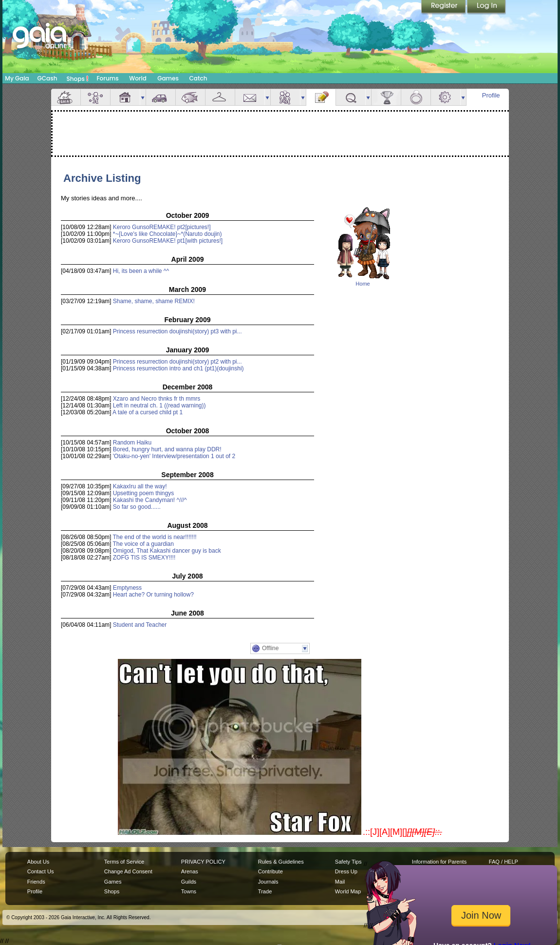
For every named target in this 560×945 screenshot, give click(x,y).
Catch (198, 78)
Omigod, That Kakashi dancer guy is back (167, 551)
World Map (348, 891)
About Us (38, 862)
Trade (265, 891)
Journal (321, 97)
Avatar (95, 97)
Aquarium (190, 97)
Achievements (386, 97)
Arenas (190, 871)
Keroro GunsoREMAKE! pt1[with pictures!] (168, 241)
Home (363, 284)
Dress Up (346, 871)
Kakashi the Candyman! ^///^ (150, 500)
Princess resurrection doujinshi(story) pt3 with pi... (177, 331)
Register (444, 7)
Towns (189, 891)
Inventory (220, 97)
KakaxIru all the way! (140, 486)
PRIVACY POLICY (203, 862)
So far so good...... (137, 507)
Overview (66, 97)
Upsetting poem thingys (143, 493)
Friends (285, 97)
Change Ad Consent (128, 871)
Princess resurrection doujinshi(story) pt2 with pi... (177, 362)
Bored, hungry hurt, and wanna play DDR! (167, 449)
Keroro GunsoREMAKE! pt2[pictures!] (162, 227)
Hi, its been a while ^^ (141, 271)
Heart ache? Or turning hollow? (153, 595)
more (143, 97)
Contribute (271, 871)
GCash (47, 78)
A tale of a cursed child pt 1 (148, 412)
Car (161, 97)
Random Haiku (132, 443)
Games (168, 78)
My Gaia (17, 78)
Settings (446, 97)
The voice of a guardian (143, 544)
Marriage (416, 97)
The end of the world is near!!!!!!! (155, 537)
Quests (351, 97)
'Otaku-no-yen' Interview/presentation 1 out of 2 (174, 456)
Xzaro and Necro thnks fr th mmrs (157, 399)
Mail (250, 97)
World (138, 78)
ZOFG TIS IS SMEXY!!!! (144, 558)
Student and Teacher (140, 625)
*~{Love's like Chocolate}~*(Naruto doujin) (168, 234)
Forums (107, 78)
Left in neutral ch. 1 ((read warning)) (159, 405)
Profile (491, 95)
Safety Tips (348, 862)
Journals (268, 882)
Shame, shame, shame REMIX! (154, 301)
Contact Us (41, 871)
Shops (78, 78)
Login (486, 7)
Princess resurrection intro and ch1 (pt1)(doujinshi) (178, 368)
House (125, 97)
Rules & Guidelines (281, 862)
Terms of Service (124, 862)
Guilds (189, 882)
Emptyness (127, 588)
